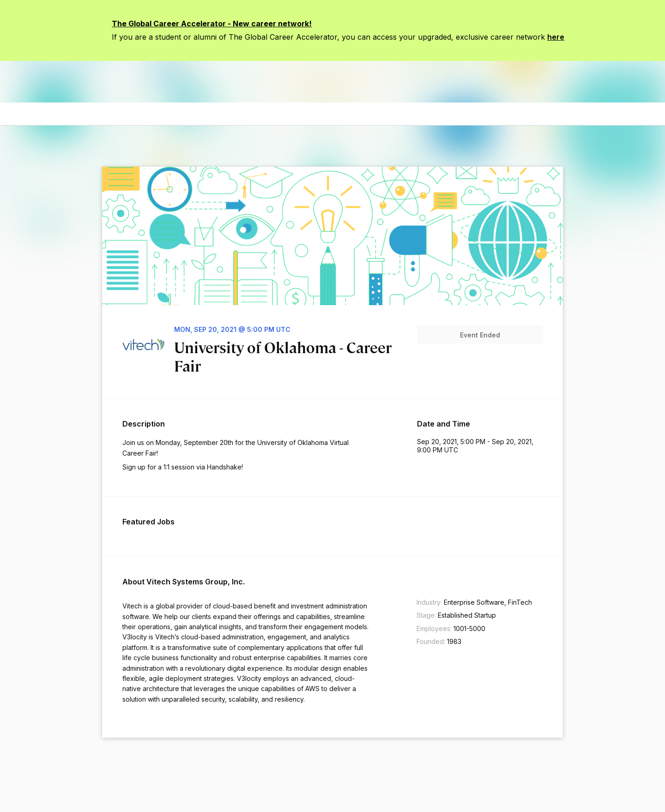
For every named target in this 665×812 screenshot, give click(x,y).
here (556, 37)
